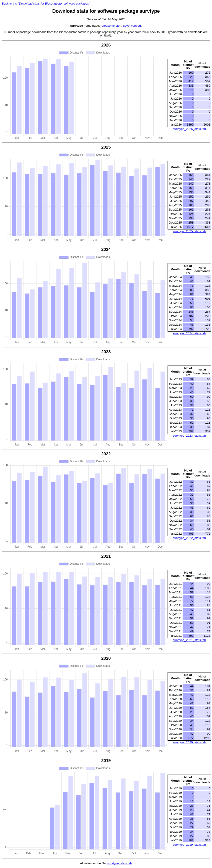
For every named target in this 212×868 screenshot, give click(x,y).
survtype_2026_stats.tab (189, 129)
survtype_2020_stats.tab (189, 742)
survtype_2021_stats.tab (189, 640)
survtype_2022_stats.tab (189, 538)
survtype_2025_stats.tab (189, 231)
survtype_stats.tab (120, 863)
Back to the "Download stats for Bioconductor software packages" (46, 4)
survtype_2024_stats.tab (189, 333)
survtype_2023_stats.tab (189, 436)
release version (111, 26)
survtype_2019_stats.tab (189, 845)
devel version (132, 26)
